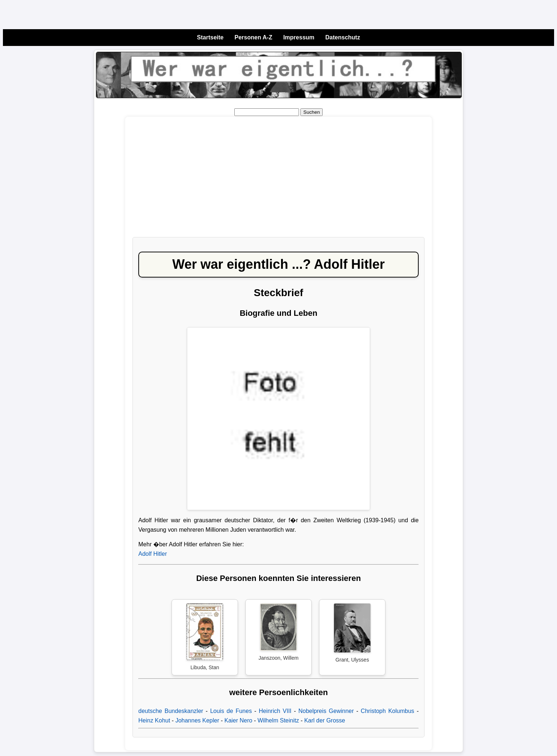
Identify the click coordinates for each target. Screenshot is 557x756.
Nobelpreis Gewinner (326, 711)
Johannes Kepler (197, 720)
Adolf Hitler (153, 554)
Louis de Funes (231, 711)
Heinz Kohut (154, 720)
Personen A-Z (253, 37)
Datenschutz (343, 37)
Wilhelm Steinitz (278, 720)
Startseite (210, 37)
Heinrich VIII (275, 711)
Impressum (299, 37)
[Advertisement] (278, 181)
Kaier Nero (238, 720)
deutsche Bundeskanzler (171, 711)
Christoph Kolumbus (387, 711)
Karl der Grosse (324, 720)
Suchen (312, 112)
